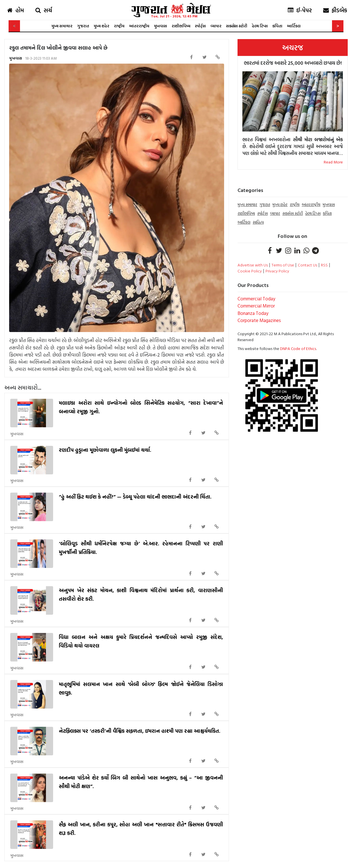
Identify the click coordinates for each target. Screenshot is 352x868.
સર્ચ (44, 10)
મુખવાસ (160, 26)
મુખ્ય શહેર (101, 26)
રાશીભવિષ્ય (181, 26)
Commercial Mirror (256, 306)
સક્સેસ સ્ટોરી (237, 26)
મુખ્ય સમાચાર (62, 26)
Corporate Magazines (259, 320)
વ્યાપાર (216, 26)
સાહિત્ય (258, 222)
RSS (324, 265)
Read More (333, 162)
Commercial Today (256, 299)
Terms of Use (283, 265)
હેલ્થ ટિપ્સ (260, 26)
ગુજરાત (83, 26)
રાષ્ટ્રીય (119, 26)
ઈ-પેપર (300, 10)
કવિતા (277, 26)
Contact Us (307, 265)
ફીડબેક (335, 10)
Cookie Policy (250, 271)
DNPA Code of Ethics (298, 348)
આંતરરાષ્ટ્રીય (139, 26)
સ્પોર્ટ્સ (200, 26)
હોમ (16, 10)
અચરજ (293, 47)
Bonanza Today (253, 313)
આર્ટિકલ (294, 26)
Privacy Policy (277, 271)
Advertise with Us (253, 265)
